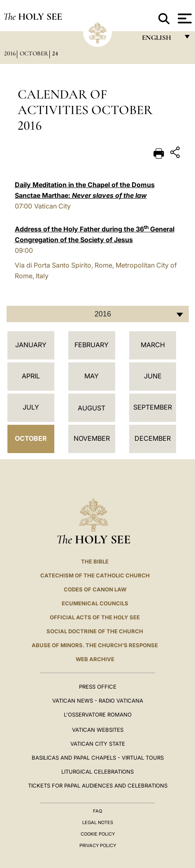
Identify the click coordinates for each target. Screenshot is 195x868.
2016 (10, 53)
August (92, 408)
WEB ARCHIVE (95, 659)
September (153, 407)
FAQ (97, 811)
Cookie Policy (98, 834)
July (31, 407)
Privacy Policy (98, 845)
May (92, 376)
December (153, 438)
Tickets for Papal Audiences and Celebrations (98, 786)
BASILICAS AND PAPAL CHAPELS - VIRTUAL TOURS (98, 758)
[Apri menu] (184, 18)
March (153, 345)
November (92, 438)
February (92, 345)
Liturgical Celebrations (97, 772)
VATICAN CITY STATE (98, 744)
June (153, 376)
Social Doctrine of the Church (95, 631)
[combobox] (98, 314)
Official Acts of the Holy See (95, 617)
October (34, 53)
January (31, 345)
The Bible (95, 561)
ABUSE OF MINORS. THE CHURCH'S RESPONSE (95, 645)
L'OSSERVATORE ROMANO (98, 715)
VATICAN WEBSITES (98, 730)
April (31, 376)
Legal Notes (98, 822)
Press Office (98, 687)
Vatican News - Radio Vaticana (98, 701)
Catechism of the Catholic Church (95, 575)
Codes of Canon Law (95, 589)
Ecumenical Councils (95, 603)
